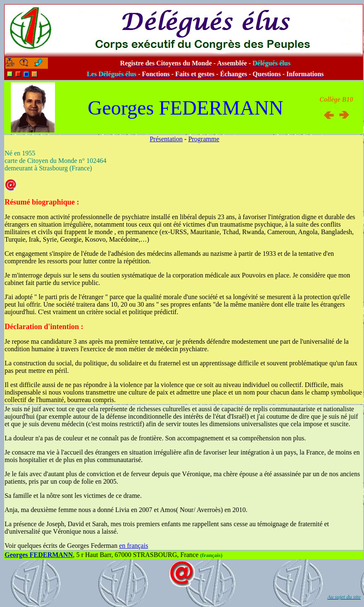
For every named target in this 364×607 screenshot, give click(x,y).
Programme (204, 139)
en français (134, 546)
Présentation (166, 139)
